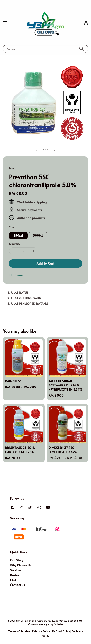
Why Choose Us (21, 565)
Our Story (17, 560)
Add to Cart (45, 263)
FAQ (13, 580)
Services (16, 570)
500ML (38, 235)
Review (15, 575)
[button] (5, 23)
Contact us (17, 585)
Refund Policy (61, 631)
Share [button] (16, 275)
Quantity (15, 244)
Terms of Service (19, 631)
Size (12, 227)
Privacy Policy (41, 631)
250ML (18, 235)
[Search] (82, 49)
